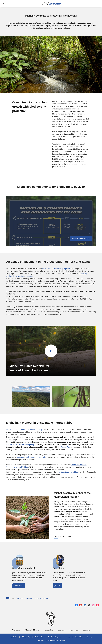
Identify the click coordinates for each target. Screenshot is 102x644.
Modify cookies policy (54, 637)
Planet (13, 598)
